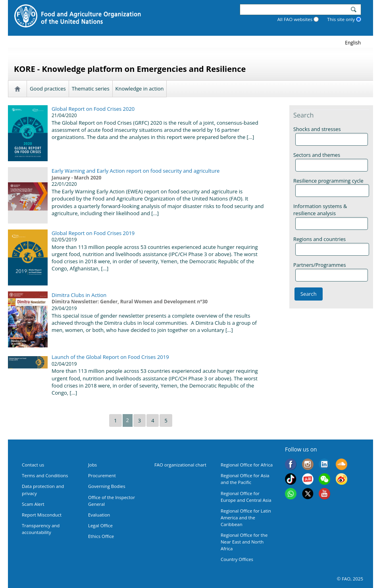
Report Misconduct (42, 515)
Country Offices (237, 559)
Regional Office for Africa (247, 465)
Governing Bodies (107, 486)
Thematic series (91, 89)
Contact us (33, 465)
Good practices (48, 89)
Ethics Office (101, 536)
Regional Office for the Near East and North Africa (244, 542)
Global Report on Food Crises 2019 (93, 233)
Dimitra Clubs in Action (79, 295)
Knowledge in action (140, 89)
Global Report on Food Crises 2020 (93, 109)
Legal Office (100, 525)
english (353, 43)
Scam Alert (33, 504)
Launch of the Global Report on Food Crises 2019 (110, 357)
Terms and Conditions (45, 475)
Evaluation (99, 515)
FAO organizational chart (180, 465)
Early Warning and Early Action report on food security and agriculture (136, 171)
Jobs (92, 465)
